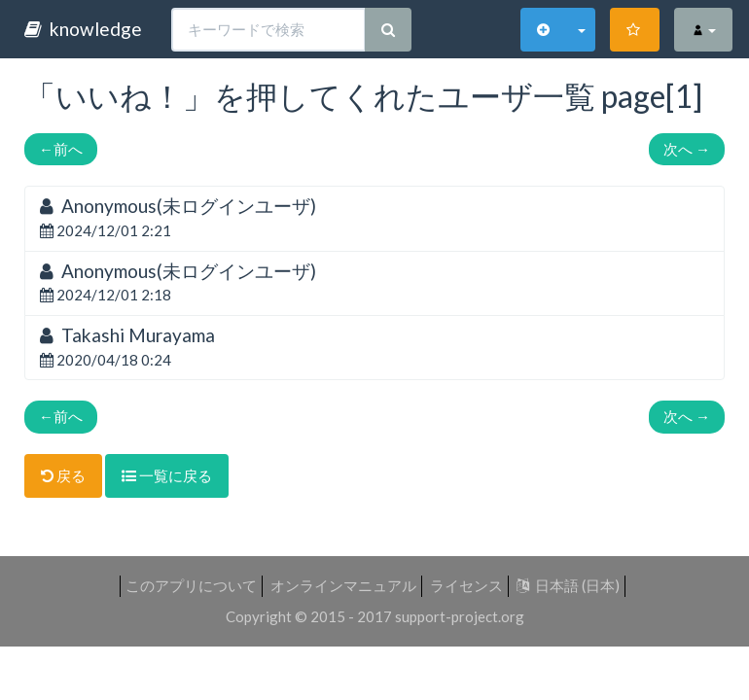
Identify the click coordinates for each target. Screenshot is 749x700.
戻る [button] (63, 475)
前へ (61, 149)
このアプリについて (191, 585)
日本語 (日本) (568, 585)
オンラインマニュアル (343, 585)
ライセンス (466, 585)
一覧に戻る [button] (167, 475)
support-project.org (460, 616)
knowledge (83, 29)
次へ (687, 149)
